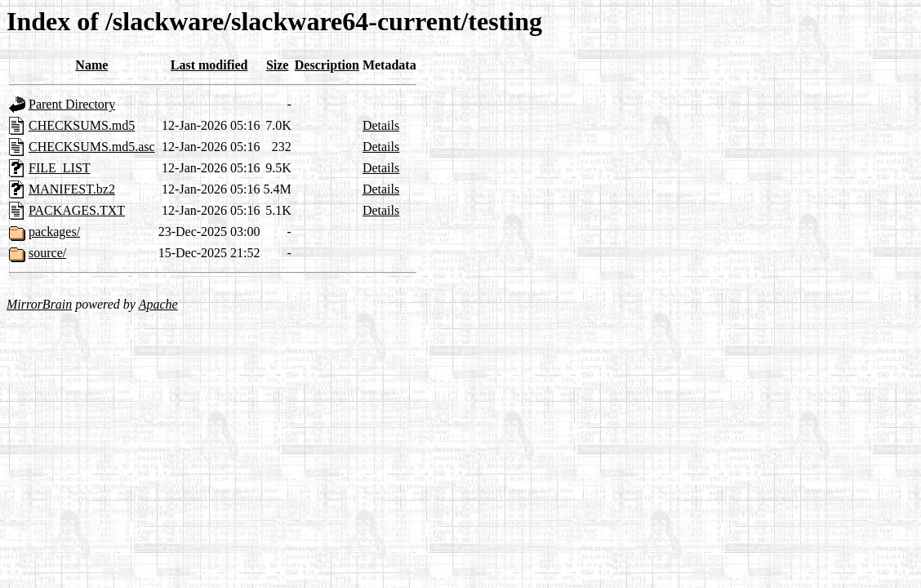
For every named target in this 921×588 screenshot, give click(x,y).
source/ (47, 253)
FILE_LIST (60, 168)
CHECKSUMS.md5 (82, 125)
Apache (158, 304)
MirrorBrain (39, 304)
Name (91, 65)
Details (381, 125)
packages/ (54, 232)
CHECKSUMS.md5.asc (92, 147)
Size (278, 65)
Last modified (209, 65)
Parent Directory (72, 104)
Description (327, 65)
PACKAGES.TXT (77, 210)
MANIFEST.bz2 (72, 189)
